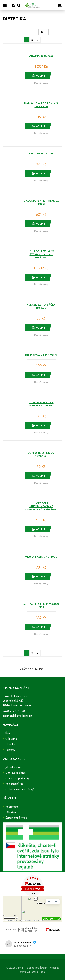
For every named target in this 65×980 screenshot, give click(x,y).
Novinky (10, 744)
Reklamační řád (14, 784)
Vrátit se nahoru (32, 669)
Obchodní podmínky (17, 778)
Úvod (8, 733)
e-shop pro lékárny (37, 968)
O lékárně (11, 739)
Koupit (39, 76)
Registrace (12, 807)
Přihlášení (11, 812)
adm (43, 972)
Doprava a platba (16, 773)
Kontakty (10, 750)
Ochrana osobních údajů (20, 789)
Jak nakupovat (13, 767)
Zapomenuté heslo (16, 818)
